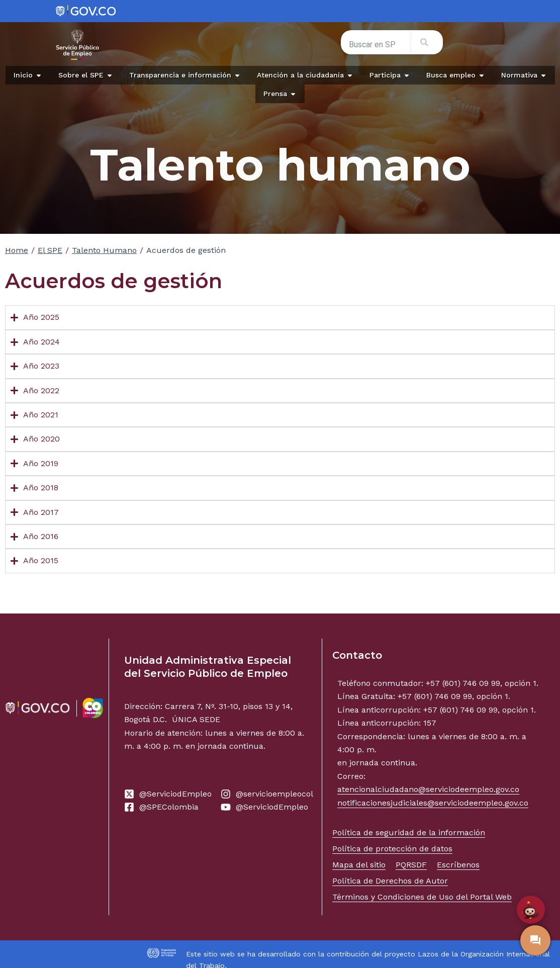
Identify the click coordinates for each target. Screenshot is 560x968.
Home (17, 250)
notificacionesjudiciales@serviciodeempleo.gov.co (433, 803)
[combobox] (375, 44)
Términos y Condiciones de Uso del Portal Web (422, 897)
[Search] (426, 42)
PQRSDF (411, 865)
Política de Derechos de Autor (390, 881)
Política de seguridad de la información (409, 832)
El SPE (50, 250)
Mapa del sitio (359, 865)
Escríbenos (458, 865)
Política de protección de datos (392, 849)
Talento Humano (104, 250)
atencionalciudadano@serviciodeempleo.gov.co (428, 789)
